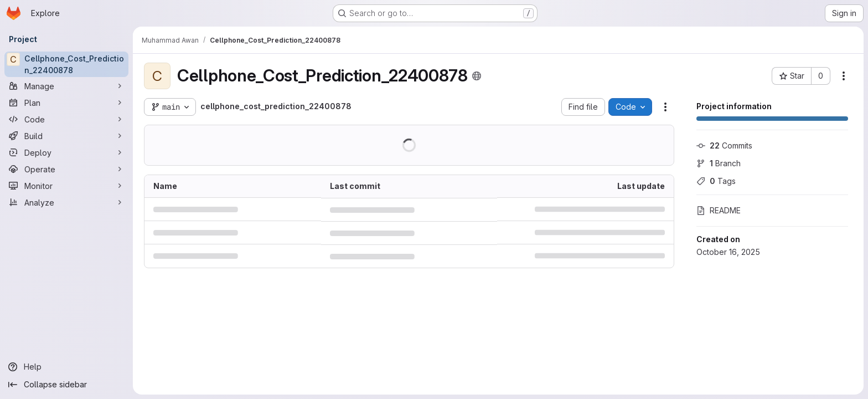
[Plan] (66, 103)
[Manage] (66, 86)
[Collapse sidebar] (66, 385)
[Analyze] (66, 202)
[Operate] (66, 169)
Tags (716, 181)
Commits (724, 145)
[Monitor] (66, 186)
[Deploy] (66, 152)
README (719, 210)
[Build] (66, 136)
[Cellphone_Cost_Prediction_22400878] (66, 64)
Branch (719, 163)
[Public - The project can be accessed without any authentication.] (477, 76)
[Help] (66, 367)
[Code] (66, 119)
